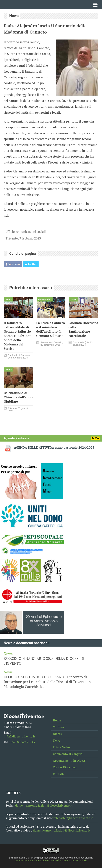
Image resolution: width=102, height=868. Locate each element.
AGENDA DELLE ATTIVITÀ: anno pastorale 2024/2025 (54, 447)
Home (57, 720)
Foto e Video (61, 747)
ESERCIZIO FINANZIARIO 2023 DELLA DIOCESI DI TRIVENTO (51, 658)
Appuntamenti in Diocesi (70, 761)
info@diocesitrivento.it (19, 736)
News (57, 741)
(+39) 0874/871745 (22, 742)
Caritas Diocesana (65, 767)
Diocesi (58, 734)
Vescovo (58, 727)
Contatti (59, 774)
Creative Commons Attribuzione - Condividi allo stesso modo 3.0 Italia (51, 860)
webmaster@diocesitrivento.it (73, 818)
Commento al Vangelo (68, 754)
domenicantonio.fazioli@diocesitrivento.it (44, 806)
